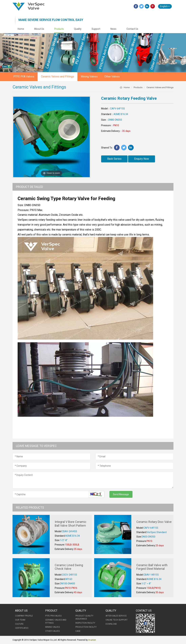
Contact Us (132, 29)
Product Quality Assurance (84, 617)
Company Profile (24, 616)
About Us (39, 29)
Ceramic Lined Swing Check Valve (69, 567)
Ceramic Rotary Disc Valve (154, 522)
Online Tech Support (117, 620)
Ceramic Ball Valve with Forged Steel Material (152, 567)
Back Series (114, 159)
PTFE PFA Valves (24, 77)
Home (21, 29)
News (113, 29)
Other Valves (112, 77)
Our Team (20, 620)
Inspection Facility (85, 623)
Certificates (22, 628)
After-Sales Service (116, 616)
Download (111, 624)
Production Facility (86, 627)
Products (59, 29)
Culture (19, 624)
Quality (78, 29)
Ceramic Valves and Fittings (58, 77)
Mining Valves (89, 77)
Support (96, 29)
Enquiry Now (142, 159)
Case (78, 631)
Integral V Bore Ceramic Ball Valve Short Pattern (71, 524)
